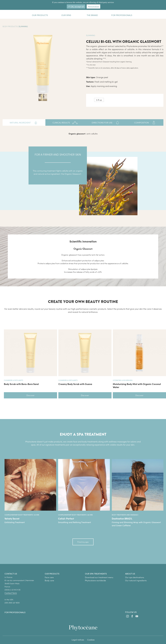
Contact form (11, 593)
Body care (49, 580)
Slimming (23, 26)
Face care (49, 577)
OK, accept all (76, 6)
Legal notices (78, 640)
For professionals (15, 612)
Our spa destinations (135, 577)
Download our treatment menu (99, 577)
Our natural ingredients (136, 580)
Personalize (93, 6)
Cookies (91, 640)
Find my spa (83, 542)
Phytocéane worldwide (95, 580)
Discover (30, 395)
